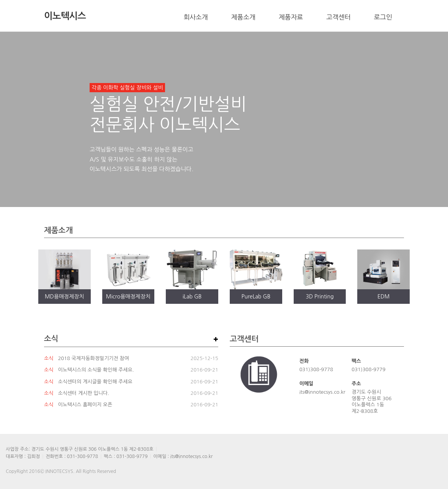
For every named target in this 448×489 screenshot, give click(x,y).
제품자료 (291, 17)
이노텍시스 (65, 16)
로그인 (383, 17)
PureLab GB (256, 297)
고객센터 (338, 17)
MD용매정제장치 (65, 297)
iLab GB (192, 297)
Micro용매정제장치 (128, 297)
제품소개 (243, 17)
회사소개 (196, 17)
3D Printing (320, 297)
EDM (384, 297)
